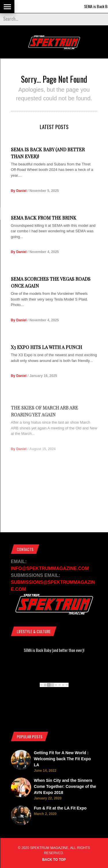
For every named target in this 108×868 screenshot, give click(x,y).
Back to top (54, 860)
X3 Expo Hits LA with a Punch (47, 357)
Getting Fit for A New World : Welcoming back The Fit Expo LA (62, 759)
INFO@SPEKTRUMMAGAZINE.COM (50, 568)
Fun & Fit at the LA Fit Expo (60, 808)
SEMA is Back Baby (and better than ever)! (54, 650)
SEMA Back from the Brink (44, 218)
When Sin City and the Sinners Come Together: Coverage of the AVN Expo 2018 (65, 786)
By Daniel (19, 191)
